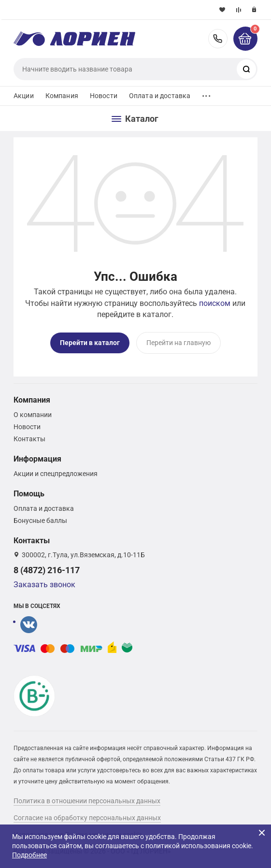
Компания (62, 96)
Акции (24, 96)
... (206, 94)
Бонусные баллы (40, 521)
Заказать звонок (44, 585)
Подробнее (29, 855)
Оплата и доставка (160, 96)
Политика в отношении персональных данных (87, 801)
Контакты (29, 439)
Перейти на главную (178, 343)
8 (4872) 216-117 (218, 39)
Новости (104, 96)
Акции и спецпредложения (56, 474)
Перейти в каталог (90, 343)
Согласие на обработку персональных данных (87, 818)
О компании (33, 415)
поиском (215, 303)
